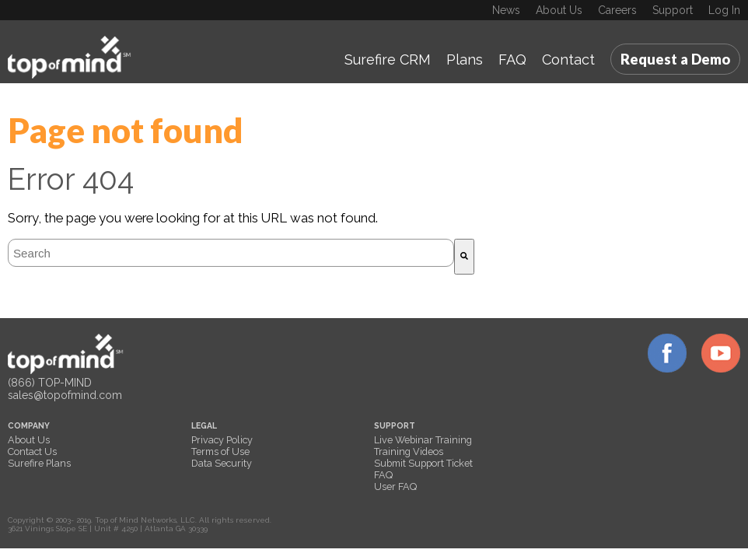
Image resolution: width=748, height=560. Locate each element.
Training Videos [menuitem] (409, 451)
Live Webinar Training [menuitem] (423, 440)
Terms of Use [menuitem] (220, 451)
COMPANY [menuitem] (29, 425)
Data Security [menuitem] (222, 463)
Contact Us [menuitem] (32, 451)
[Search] (464, 257)
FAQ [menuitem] (512, 59)
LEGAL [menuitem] (204, 425)
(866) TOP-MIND (50, 383)
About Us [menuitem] (559, 10)
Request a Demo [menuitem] (675, 59)
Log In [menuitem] (724, 10)
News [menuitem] (506, 10)
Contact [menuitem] (568, 59)
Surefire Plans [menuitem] (39, 463)
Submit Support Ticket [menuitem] (423, 463)
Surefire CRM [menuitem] (388, 59)
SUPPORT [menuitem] (395, 425)
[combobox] (231, 253)
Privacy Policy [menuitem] (222, 440)
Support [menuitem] (673, 10)
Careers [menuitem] (617, 10)
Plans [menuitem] (465, 59)
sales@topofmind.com (65, 395)
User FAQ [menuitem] (395, 486)
